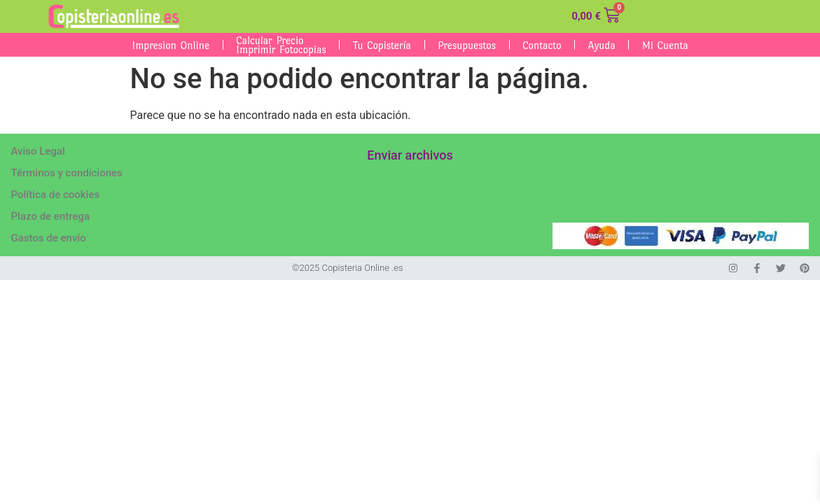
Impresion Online (171, 45)
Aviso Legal (38, 151)
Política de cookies (56, 195)
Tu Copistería (382, 45)
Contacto (542, 45)
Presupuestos (467, 45)
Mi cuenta (665, 45)
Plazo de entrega (51, 216)
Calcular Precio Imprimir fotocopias (281, 45)
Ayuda (602, 45)
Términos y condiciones (67, 173)
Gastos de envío (49, 238)
